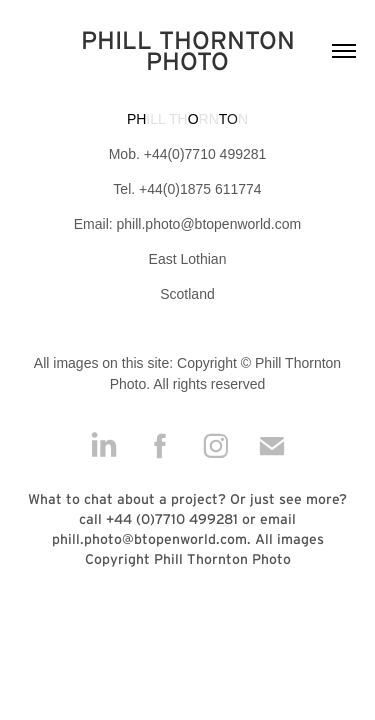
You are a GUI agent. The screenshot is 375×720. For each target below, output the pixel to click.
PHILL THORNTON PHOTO (191, 50)
